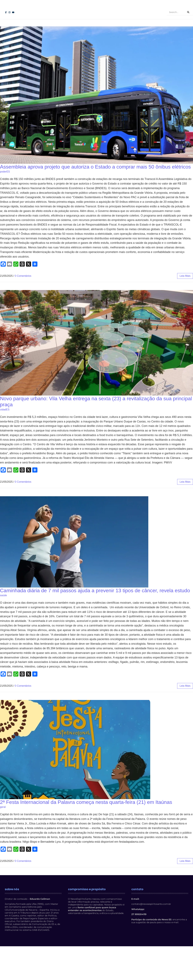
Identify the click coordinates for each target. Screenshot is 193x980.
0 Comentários (23, 288)
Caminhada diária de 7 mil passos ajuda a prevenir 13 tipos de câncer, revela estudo (95, 603)
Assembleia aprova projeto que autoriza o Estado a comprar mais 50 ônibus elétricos (95, 179)
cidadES (5, 422)
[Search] (175, 18)
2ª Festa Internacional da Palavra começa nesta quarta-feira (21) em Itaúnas (86, 814)
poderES (5, 184)
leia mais (185, 288)
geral (3, 819)
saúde (3, 608)
